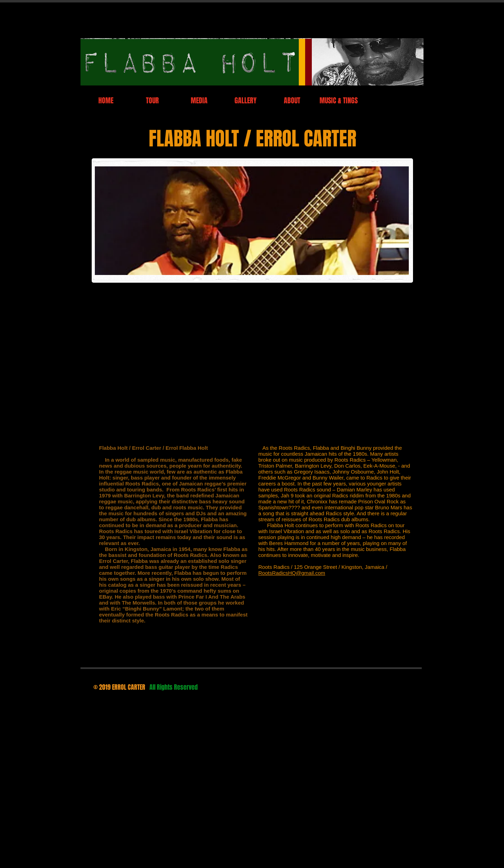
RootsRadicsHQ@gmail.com (292, 573)
